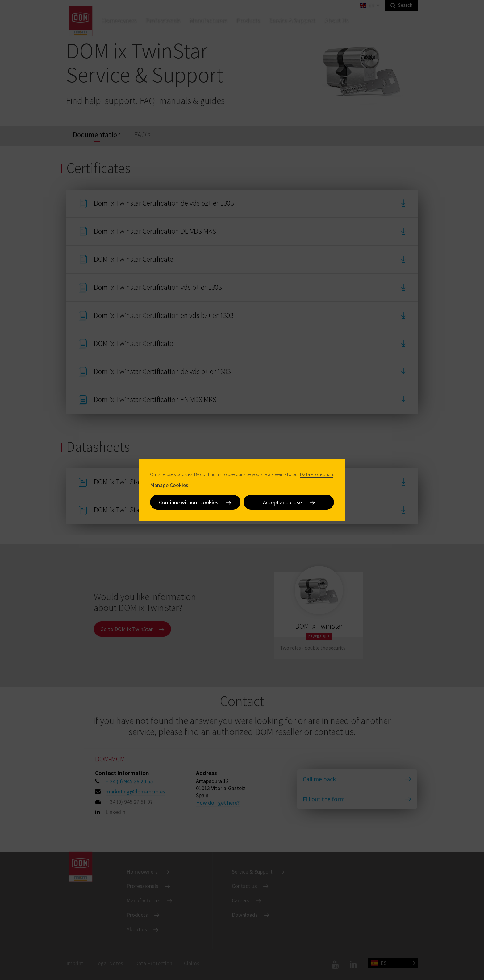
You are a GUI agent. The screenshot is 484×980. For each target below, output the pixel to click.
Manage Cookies (169, 485)
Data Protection (317, 474)
